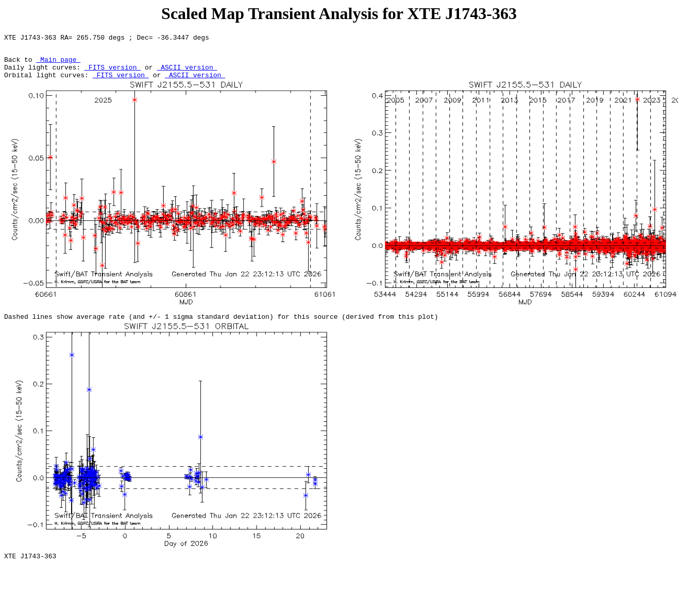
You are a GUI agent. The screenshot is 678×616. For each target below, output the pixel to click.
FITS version (113, 73)
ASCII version (187, 73)
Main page (58, 64)
